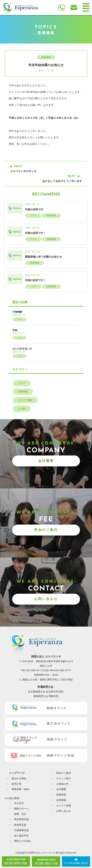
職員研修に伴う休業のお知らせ (43, 257)
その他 (22, 409)
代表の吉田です (34, 210)
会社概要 (46, 461)
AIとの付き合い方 (22, 349)
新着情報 (46, 57)
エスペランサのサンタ (23, 171)
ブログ (33, 215)
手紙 (15, 330)
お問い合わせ (46, 599)
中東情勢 (17, 312)
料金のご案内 (46, 530)
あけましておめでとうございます (62, 181)
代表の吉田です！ (36, 233)
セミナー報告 (25, 400)
